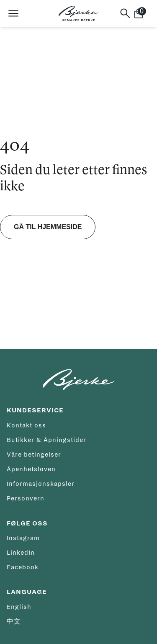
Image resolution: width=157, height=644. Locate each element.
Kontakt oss (26, 425)
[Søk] (125, 13)
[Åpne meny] (13, 13)
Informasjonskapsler (41, 484)
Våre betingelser (34, 455)
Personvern (26, 498)
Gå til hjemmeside (48, 227)
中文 (14, 621)
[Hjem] (78, 14)
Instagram (23, 538)
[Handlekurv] (142, 13)
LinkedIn (21, 553)
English (19, 607)
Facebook (23, 567)
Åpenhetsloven (31, 469)
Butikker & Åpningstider (46, 440)
